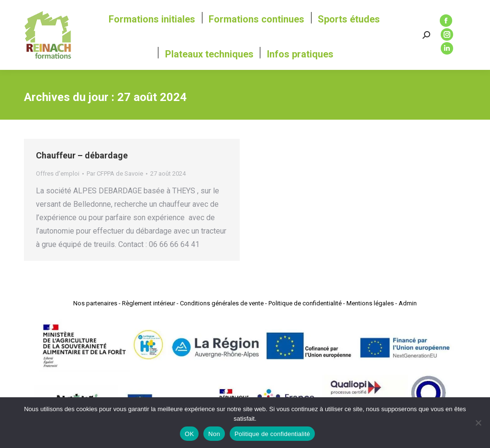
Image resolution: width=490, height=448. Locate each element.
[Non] (478, 423)
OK (189, 434)
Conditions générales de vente (222, 303)
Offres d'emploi (58, 174)
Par (115, 174)
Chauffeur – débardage (82, 155)
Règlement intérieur (149, 303)
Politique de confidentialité (305, 303)
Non (214, 434)
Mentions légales (370, 303)
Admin (408, 303)
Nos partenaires (95, 303)
